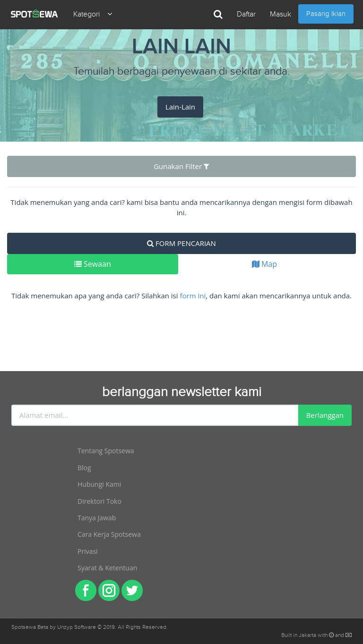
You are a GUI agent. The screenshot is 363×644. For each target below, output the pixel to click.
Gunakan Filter (181, 166)
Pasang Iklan (326, 14)
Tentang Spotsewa (106, 451)
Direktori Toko (99, 501)
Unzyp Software (77, 627)
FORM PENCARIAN (181, 243)
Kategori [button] (93, 14)
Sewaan (93, 264)
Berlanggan (325, 415)
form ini (193, 296)
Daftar (246, 14)
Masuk (281, 14)
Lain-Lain (180, 107)
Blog (84, 468)
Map (264, 264)
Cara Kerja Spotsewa (109, 534)
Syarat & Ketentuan (107, 568)
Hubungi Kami (99, 484)
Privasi (88, 551)
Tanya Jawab (97, 518)
